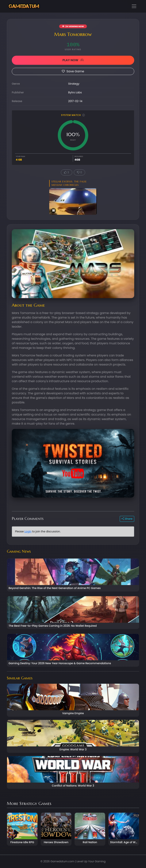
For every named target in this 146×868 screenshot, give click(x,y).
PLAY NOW (73, 60)
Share (127, 519)
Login (28, 531)
